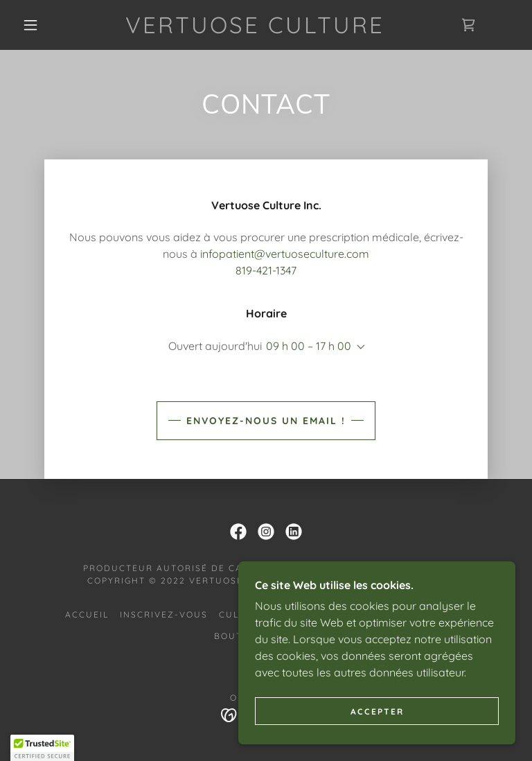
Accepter (377, 711)
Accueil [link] (87, 614)
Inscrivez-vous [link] (164, 614)
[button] (30, 25)
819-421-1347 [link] (266, 270)
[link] (255, 29)
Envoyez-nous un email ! (266, 421)
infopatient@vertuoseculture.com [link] (285, 254)
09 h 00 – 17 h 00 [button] (309, 346)
